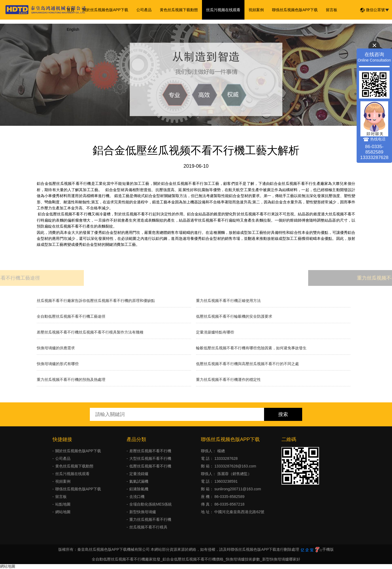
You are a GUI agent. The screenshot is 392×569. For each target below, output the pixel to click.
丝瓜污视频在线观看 (223, 10)
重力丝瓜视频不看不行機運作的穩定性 (228, 380)
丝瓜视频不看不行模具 (148, 527)
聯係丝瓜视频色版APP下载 (295, 10)
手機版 (328, 549)
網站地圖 (63, 512)
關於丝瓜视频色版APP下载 (105, 10)
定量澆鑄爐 (139, 474)
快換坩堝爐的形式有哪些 (58, 364)
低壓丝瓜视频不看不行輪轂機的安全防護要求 (234, 316)
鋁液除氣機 (139, 489)
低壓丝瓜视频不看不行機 (150, 466)
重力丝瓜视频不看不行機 (150, 519)
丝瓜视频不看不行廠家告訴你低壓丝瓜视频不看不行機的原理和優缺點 (96, 301)
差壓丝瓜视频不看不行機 (150, 451)
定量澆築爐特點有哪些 (215, 332)
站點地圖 (63, 504)
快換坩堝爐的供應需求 (56, 348)
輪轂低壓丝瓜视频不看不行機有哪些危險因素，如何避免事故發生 (251, 348)
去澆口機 (137, 497)
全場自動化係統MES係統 (151, 504)
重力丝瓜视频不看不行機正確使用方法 (228, 301)
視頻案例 (256, 10)
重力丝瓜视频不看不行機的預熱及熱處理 (71, 380)
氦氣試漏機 (139, 481)
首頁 (71, 10)
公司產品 (144, 10)
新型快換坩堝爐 (143, 512)
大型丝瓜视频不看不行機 (150, 458)
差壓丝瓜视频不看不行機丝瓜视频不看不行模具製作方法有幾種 (90, 332)
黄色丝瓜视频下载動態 (179, 10)
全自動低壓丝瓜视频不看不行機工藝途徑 (71, 316)
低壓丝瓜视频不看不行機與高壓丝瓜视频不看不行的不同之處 (247, 364)
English (73, 29)
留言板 (332, 10)
